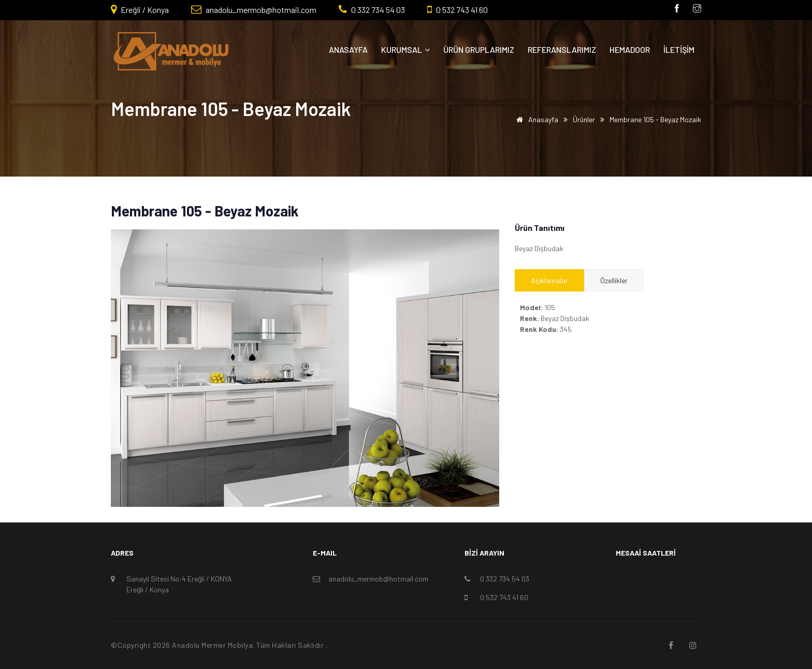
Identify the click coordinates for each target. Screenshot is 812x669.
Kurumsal (405, 49)
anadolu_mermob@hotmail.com (260, 10)
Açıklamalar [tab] (549, 280)
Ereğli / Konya (144, 10)
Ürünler (584, 119)
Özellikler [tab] (614, 280)
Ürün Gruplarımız (479, 49)
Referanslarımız (562, 49)
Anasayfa (348, 49)
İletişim (679, 49)
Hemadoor (630, 49)
